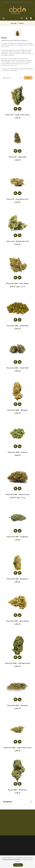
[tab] (3, 74)
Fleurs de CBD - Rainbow (17, 410)
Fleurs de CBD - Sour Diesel (17, 283)
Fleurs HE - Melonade (18, 157)
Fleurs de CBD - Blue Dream (18, 621)
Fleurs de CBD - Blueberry (18, 579)
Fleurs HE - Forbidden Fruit (18, 199)
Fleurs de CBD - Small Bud (18, 326)
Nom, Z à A (13, 78)
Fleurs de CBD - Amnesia (17, 705)
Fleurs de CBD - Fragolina (17, 537)
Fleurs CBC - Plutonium (17, 790)
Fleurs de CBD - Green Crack (17, 494)
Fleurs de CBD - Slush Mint (18, 368)
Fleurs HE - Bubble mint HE (18, 241)
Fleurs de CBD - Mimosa (18, 452)
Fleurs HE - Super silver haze (17, 115)
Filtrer (28, 78)
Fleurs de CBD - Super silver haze (18, 748)
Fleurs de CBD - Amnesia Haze (17, 663)
